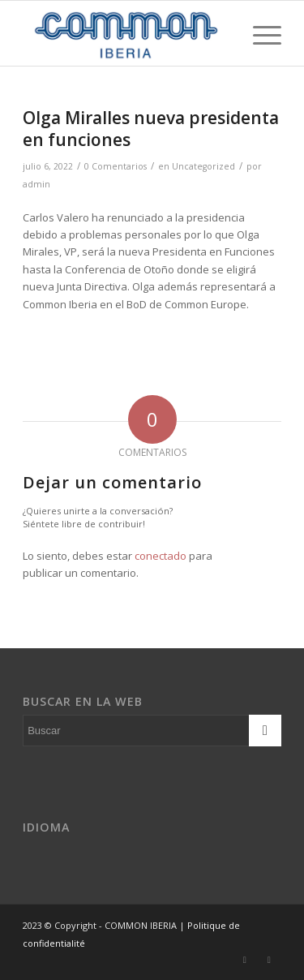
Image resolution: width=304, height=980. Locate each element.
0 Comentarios (116, 166)
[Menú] (259, 33)
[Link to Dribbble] (269, 960)
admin (36, 184)
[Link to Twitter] (245, 960)
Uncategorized (203, 166)
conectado (161, 556)
